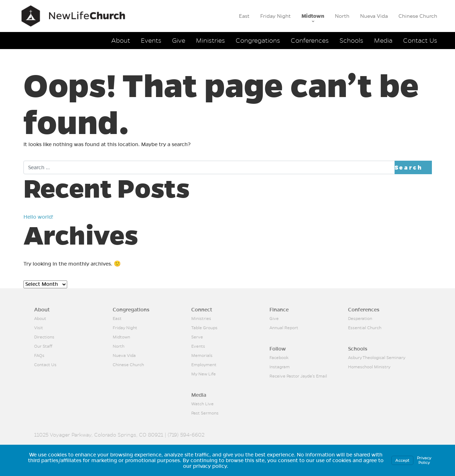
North (342, 16)
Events (151, 40)
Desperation (360, 319)
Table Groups (204, 328)
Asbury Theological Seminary (377, 358)
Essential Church (365, 328)
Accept (402, 460)
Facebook (279, 358)
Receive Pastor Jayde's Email (298, 376)
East (244, 16)
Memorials (202, 355)
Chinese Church (418, 16)
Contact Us (420, 40)
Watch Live (202, 404)
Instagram (280, 367)
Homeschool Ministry (369, 367)
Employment (204, 365)
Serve (197, 337)
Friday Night (275, 16)
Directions (44, 337)
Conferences (310, 40)
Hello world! (38, 217)
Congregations (258, 40)
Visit (39, 328)
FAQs (39, 355)
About (121, 40)
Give (179, 40)
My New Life (204, 374)
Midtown (313, 16)
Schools (351, 40)
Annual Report (284, 328)
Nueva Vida (374, 16)
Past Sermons (205, 413)
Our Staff (43, 346)
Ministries (210, 40)
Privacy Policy (424, 460)
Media (383, 40)
